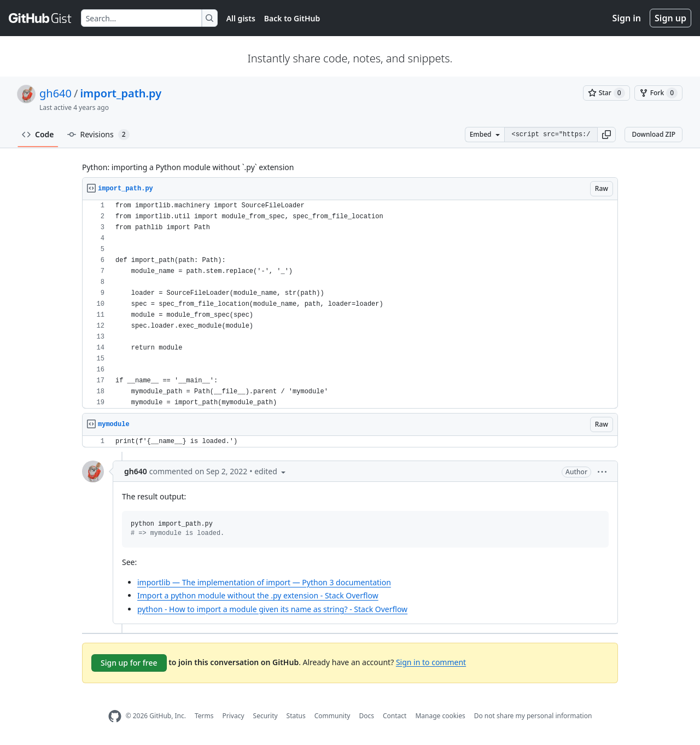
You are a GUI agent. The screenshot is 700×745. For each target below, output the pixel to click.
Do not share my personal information (533, 716)
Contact (395, 716)
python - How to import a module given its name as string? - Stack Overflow (272, 609)
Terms (204, 716)
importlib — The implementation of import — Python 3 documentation (264, 582)
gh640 (56, 93)
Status (296, 716)
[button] (606, 135)
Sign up (670, 18)
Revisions (98, 135)
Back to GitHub (292, 18)
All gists (241, 18)
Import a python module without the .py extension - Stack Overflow (258, 595)
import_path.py (121, 93)
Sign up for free (129, 663)
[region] (350, 304)
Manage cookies (440, 716)
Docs (366, 716)
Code (38, 134)
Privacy (234, 716)
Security (266, 716)
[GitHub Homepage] (115, 716)
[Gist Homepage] (40, 18)
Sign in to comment (431, 662)
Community (332, 716)
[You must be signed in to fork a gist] (658, 93)
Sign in (627, 18)
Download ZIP (654, 134)
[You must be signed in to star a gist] (606, 93)
